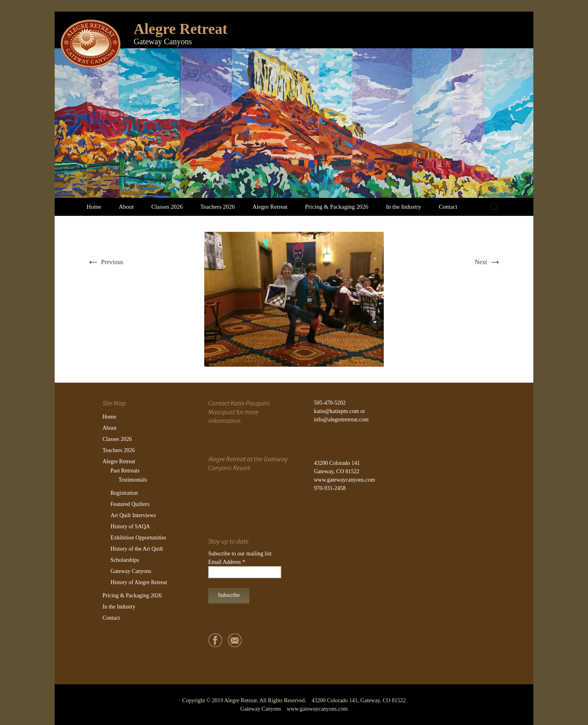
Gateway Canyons (131, 571)
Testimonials (133, 480)
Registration (124, 493)
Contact (448, 207)
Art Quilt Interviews (133, 515)
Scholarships (125, 560)
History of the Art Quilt (137, 549)
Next (488, 262)
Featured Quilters (130, 504)
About (126, 207)
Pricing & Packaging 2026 (337, 207)
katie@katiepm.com (336, 411)
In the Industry (403, 207)
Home (94, 207)
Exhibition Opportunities (138, 538)
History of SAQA (130, 526)
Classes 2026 (167, 207)
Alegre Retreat (270, 207)
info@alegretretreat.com (341, 420)
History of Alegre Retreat (139, 582)
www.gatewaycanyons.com (344, 480)
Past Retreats (125, 471)
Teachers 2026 (218, 207)
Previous (105, 262)
